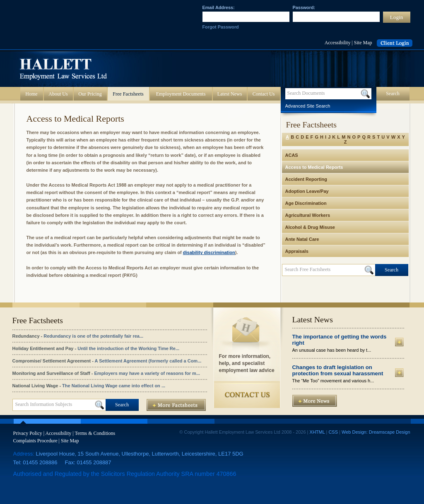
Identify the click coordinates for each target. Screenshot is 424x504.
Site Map (363, 43)
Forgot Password (221, 27)
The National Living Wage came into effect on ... (114, 386)
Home (31, 94)
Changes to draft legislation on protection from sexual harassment (338, 370)
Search (393, 94)
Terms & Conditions (95, 433)
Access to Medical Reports (314, 167)
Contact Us (264, 94)
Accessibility (338, 43)
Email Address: (219, 7)
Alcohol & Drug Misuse (310, 227)
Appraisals (297, 251)
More (399, 342)
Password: (304, 7)
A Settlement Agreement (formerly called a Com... (148, 361)
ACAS (292, 155)
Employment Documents (181, 94)
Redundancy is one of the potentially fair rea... (93, 336)
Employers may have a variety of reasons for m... (147, 373)
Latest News (230, 94)
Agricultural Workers (308, 215)
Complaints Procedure (35, 441)
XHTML (317, 432)
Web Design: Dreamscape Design (376, 432)
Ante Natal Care (302, 239)
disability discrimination (209, 252)
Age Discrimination (306, 203)
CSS (333, 432)
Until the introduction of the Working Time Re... (128, 348)
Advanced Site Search (308, 106)
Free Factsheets (128, 94)
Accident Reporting (306, 179)
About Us (58, 94)
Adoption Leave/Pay (307, 191)
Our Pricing (90, 94)
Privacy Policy (28, 433)
